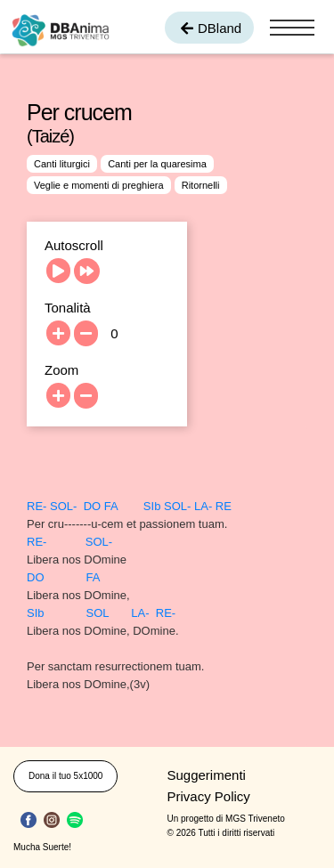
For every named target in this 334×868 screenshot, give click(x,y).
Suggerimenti (207, 775)
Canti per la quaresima (157, 164)
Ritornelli (201, 185)
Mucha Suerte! (42, 847)
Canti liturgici (62, 164)
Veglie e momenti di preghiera (99, 185)
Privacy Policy (209, 796)
